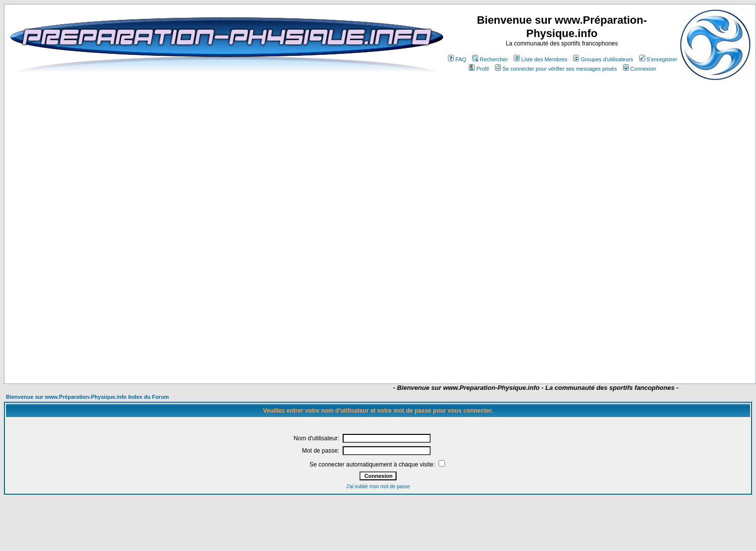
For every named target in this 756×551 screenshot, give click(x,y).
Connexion (640, 69)
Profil (479, 69)
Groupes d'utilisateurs (603, 59)
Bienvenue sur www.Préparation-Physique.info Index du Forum (88, 397)
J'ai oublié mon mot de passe (378, 487)
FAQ (457, 59)
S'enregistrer (658, 59)
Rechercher (490, 59)
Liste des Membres (540, 59)
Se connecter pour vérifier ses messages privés (556, 69)
